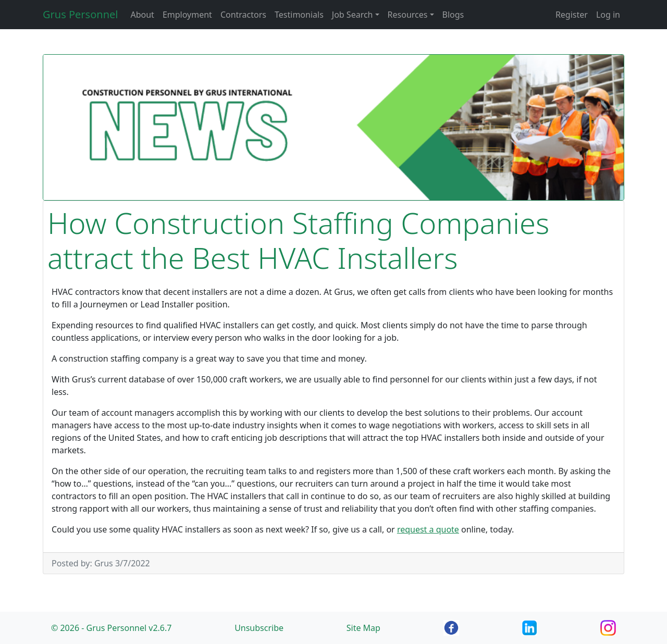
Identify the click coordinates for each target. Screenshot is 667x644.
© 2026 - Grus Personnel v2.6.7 (111, 628)
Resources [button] (408, 15)
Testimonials (299, 15)
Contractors (243, 15)
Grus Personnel (80, 14)
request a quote (428, 529)
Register (572, 15)
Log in (608, 15)
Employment (187, 15)
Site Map (363, 628)
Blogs (453, 15)
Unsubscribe (259, 628)
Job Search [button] (353, 15)
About (142, 15)
